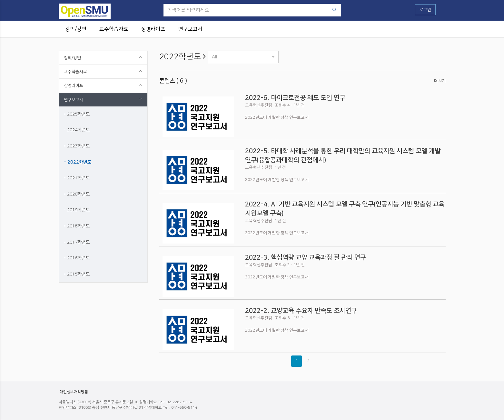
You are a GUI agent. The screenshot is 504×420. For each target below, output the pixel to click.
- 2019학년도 (77, 210)
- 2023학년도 (77, 146)
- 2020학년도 (77, 194)
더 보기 (440, 81)
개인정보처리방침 (74, 392)
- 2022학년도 (78, 162)
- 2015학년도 (77, 274)
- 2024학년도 (77, 130)
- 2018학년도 (77, 226)
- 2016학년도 (77, 258)
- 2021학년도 (77, 178)
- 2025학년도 (77, 114)
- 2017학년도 (77, 242)
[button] (243, 57)
